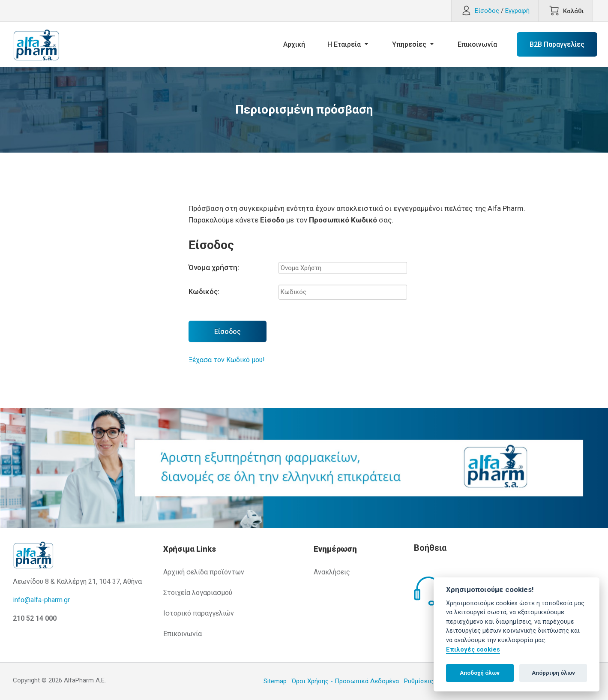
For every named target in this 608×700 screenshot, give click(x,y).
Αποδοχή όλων (480, 673)
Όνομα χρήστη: (214, 267)
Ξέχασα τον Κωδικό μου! (227, 360)
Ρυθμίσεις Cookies (431, 681)
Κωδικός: (204, 291)
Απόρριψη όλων (553, 673)
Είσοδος (228, 332)
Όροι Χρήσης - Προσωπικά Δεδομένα (345, 681)
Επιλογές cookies (473, 650)
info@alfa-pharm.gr (41, 600)
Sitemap (275, 681)
